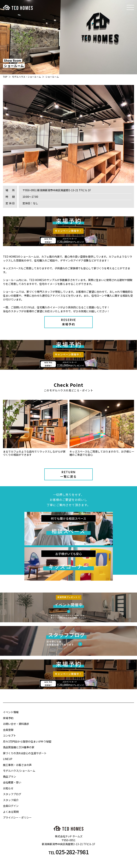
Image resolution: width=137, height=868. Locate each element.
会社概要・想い (12, 782)
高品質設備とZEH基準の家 (19, 747)
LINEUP (8, 759)
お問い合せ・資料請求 (16, 724)
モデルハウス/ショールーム (19, 771)
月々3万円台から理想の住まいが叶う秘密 (27, 741)
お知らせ (8, 788)
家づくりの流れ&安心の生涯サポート (25, 753)
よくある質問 (11, 812)
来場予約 (8, 718)
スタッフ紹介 (11, 800)
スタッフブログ (12, 794)
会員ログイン (11, 806)
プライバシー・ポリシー (17, 817)
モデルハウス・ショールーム (26, 77)
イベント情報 (11, 712)
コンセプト (9, 735)
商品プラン (9, 777)
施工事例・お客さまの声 (17, 765)
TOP (5, 77)
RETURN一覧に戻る (68, 474)
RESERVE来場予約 (68, 322)
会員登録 (8, 730)
